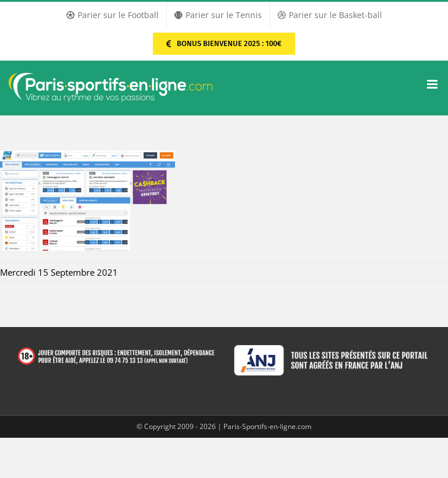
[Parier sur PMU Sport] (224, 44)
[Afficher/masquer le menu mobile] (433, 84)
